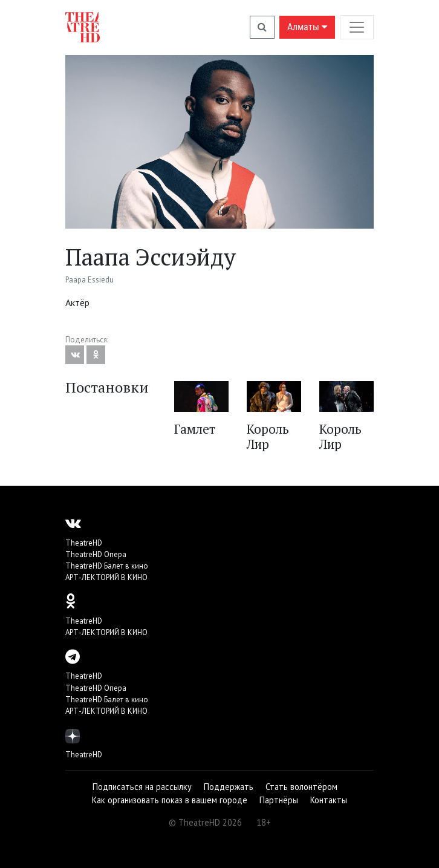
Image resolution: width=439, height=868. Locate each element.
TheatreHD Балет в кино (107, 566)
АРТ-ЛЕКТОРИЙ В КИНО (106, 577)
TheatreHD (84, 543)
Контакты (329, 800)
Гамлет (195, 429)
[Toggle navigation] (357, 27)
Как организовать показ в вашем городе (170, 800)
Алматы (307, 27)
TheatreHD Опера (96, 554)
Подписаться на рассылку (142, 787)
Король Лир (268, 436)
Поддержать (229, 787)
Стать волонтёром (301, 787)
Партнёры (279, 800)
